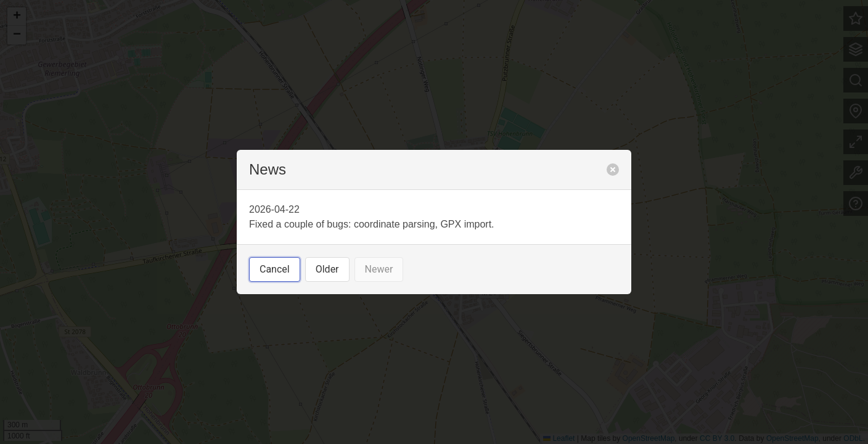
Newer (379, 269)
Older (327, 269)
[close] (613, 170)
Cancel (275, 269)
